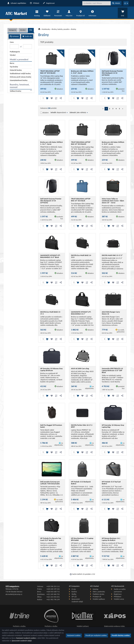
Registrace (118, 594)
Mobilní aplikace (99, 599)
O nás (74, 589)
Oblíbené (47, 13)
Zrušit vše (27, 36)
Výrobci (23, 30)
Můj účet (69, 13)
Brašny (74, 29)
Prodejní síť (80, 13)
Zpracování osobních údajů (22, 641)
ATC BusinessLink (118, 586)
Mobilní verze (119, 599)
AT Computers (74, 586)
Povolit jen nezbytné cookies (96, 635)
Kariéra (74, 592)
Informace (92, 13)
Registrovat (49, 3)
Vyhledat (14, 36)
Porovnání (58, 13)
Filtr (31, 30)
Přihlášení (118, 597)
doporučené (62, 112)
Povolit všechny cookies (121, 635)
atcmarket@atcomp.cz (14, 594)
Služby (74, 594)
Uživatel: (17, 3)
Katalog (37, 13)
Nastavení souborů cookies (26, 638)
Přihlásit (35, 3)
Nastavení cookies (74, 635)
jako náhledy (82, 112)
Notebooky (46, 29)
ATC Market (95, 586)
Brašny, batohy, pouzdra (61, 29)
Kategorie (13, 30)
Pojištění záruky (99, 594)
